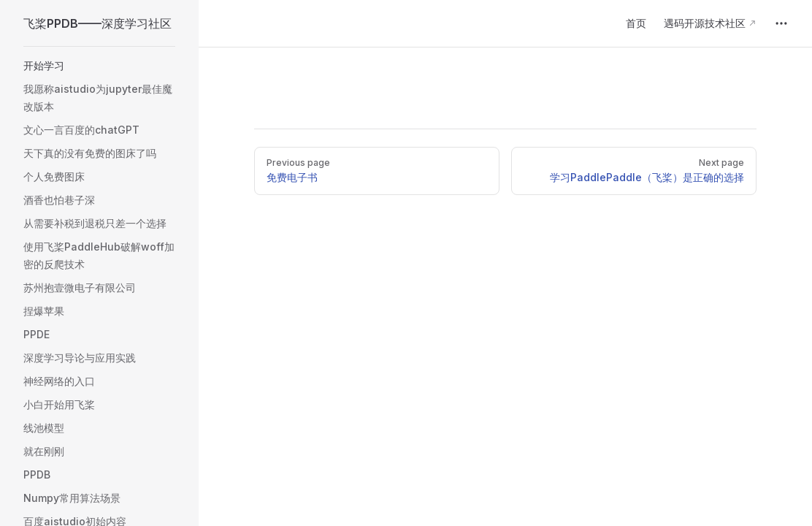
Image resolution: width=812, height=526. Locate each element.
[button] (99, 66)
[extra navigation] (781, 23)
